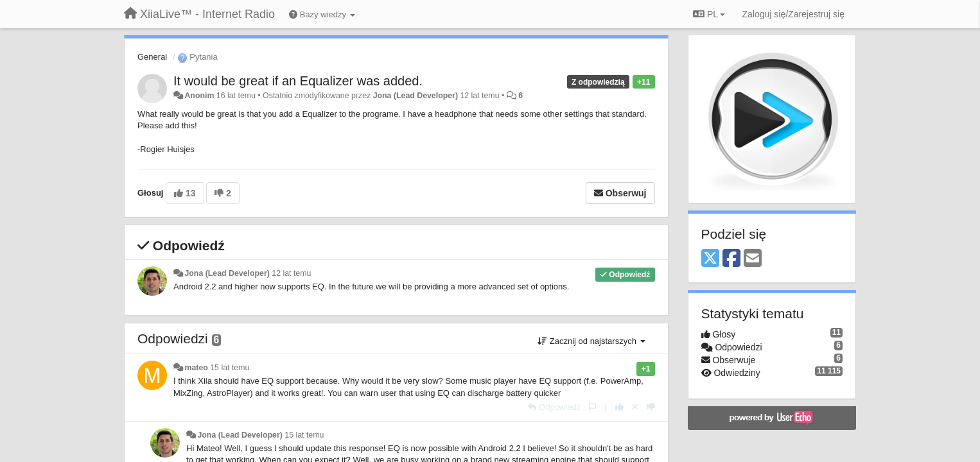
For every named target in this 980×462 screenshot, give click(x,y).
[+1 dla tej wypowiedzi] (619, 407)
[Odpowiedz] (554, 407)
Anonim (199, 96)
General (152, 57)
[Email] (753, 259)
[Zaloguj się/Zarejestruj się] (793, 14)
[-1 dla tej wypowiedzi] (651, 407)
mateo (196, 368)
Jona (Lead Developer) (416, 96)
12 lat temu (291, 273)
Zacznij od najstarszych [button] (591, 341)
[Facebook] (731, 259)
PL (709, 14)
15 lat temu (230, 368)
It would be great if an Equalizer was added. (298, 81)
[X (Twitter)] (710, 259)
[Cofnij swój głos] (635, 407)
